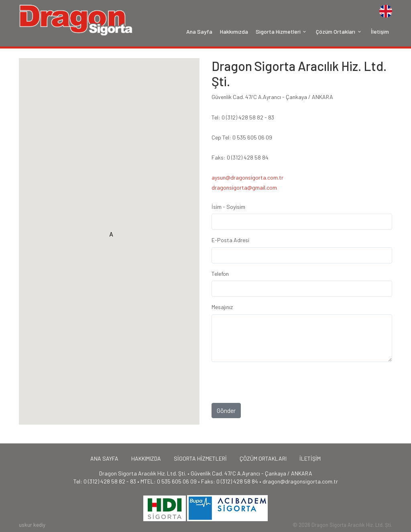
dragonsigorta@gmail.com (244, 187)
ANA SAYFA (104, 458)
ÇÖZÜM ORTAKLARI (263, 458)
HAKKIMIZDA (146, 458)
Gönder (226, 410)
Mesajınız (222, 307)
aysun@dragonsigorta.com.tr (247, 177)
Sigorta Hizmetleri (282, 31)
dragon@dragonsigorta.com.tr (300, 481)
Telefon (220, 274)
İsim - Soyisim (228, 207)
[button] (111, 236)
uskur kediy (32, 525)
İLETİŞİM (310, 458)
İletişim (380, 31)
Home (76, 20)
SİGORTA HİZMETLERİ (200, 458)
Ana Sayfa (199, 31)
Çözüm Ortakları (340, 31)
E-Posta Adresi (230, 240)
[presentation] (273, 398)
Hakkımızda (234, 31)
